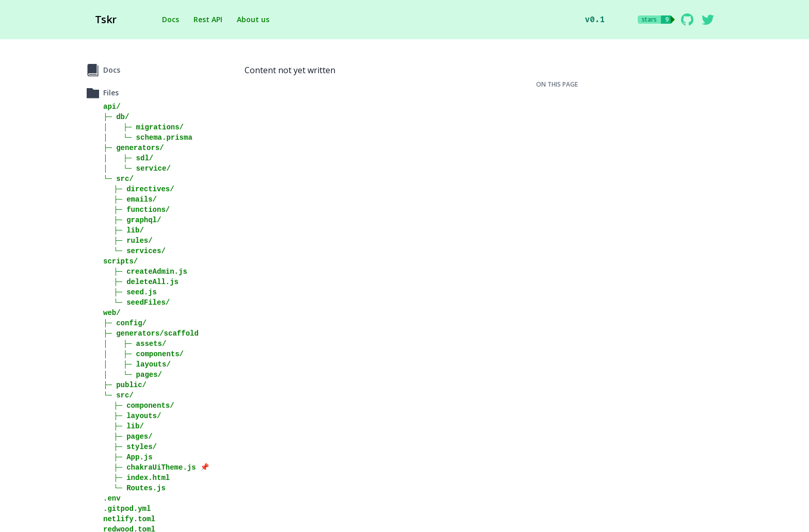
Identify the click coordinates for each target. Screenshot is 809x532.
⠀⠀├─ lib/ (124, 230)
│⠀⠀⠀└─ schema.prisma (148, 137)
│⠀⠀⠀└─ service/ (137, 168)
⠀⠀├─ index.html (136, 478)
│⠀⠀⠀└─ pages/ (133, 375)
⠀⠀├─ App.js (128, 457)
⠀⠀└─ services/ (134, 251)
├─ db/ (116, 117)
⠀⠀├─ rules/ (128, 240)
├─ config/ (125, 323)
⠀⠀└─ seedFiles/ (136, 302)
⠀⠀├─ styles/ (130, 447)
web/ (112, 313)
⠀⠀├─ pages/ (128, 436)
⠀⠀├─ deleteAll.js (141, 282)
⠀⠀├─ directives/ (139, 189)
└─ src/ (118, 179)
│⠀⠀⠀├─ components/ (143, 354)
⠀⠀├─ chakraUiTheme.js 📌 (156, 467)
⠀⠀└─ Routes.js (134, 488)
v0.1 (595, 19)
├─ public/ (125, 385)
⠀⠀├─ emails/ (130, 199)
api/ (112, 106)
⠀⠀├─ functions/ (136, 210)
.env (112, 498)
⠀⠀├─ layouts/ (132, 416)
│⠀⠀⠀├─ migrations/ (143, 127)
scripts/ (120, 261)
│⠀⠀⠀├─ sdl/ (128, 158)
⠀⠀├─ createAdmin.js (145, 271)
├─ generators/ (134, 148)
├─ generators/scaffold (151, 333)
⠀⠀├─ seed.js (130, 292)
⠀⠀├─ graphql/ (132, 220)
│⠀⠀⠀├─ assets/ (135, 344)
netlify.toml (129, 519)
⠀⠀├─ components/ (139, 405)
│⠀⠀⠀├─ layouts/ (137, 364)
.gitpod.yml (127, 509)
